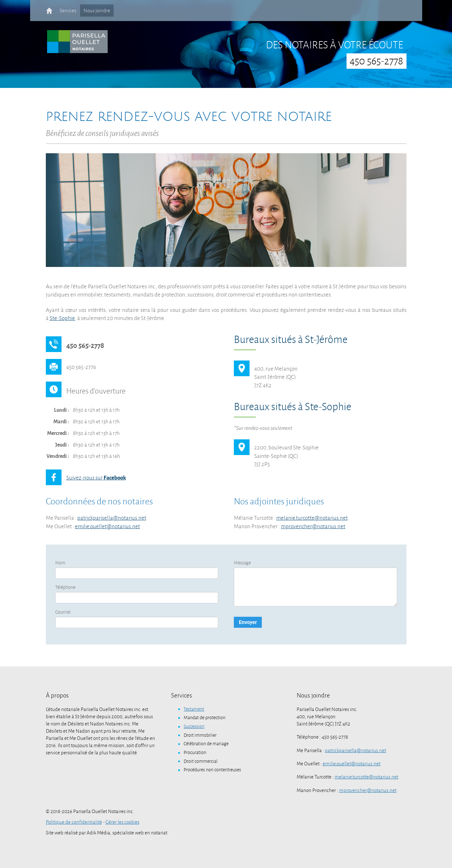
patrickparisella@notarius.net (112, 518)
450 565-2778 (376, 61)
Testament (194, 709)
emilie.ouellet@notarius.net (108, 526)
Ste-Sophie (62, 318)
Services (68, 11)
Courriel (63, 612)
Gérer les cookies (122, 822)
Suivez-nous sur (96, 478)
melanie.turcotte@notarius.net (312, 518)
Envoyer (248, 622)
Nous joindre (97, 11)
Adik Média (98, 833)
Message (242, 563)
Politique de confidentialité (74, 822)
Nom (60, 563)
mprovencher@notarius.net (313, 526)
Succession (194, 726)
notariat (159, 833)
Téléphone (65, 587)
